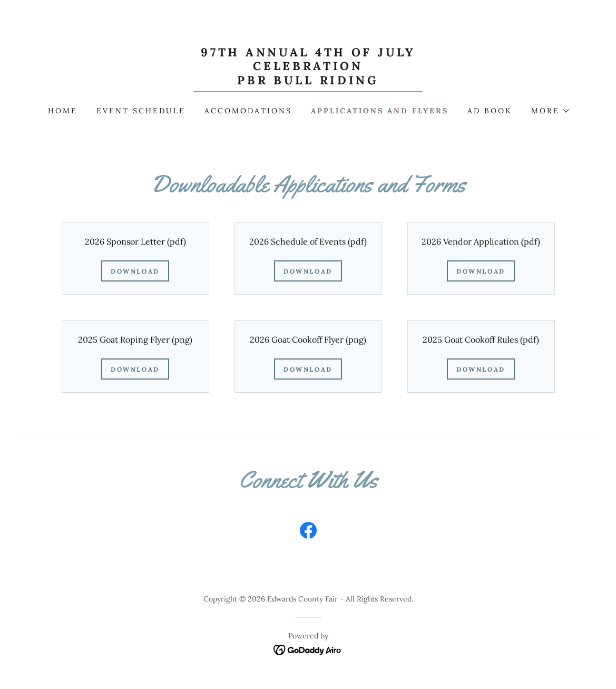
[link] (308, 81)
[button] (550, 111)
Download (135, 271)
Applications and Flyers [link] (380, 111)
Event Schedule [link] (141, 111)
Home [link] (63, 111)
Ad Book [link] (490, 111)
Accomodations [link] (248, 111)
